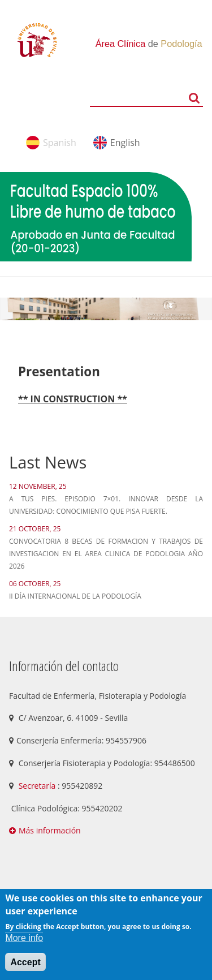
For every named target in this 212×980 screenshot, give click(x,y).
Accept (25, 962)
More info (24, 938)
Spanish (60, 143)
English (125, 143)
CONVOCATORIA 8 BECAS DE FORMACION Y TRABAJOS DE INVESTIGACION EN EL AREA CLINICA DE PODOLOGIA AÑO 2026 (106, 554)
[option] (106, 309)
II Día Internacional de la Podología (75, 596)
